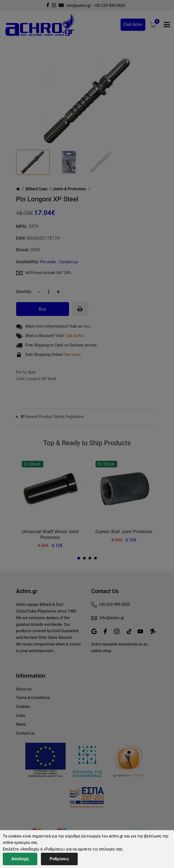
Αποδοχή (20, 859)
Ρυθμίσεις (59, 859)
